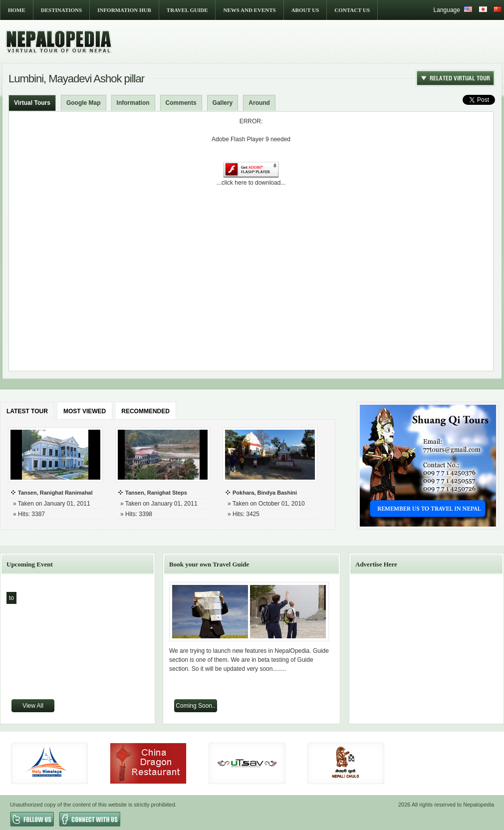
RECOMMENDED (145, 411)
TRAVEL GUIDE (187, 10)
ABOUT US (305, 10)
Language (447, 10)
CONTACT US (352, 10)
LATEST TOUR (27, 411)
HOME (17, 10)
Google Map (84, 103)
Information (133, 103)
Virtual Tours (32, 103)
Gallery (223, 103)
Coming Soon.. (195, 706)
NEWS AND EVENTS (249, 10)
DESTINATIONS (61, 10)
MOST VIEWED (85, 411)
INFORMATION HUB (124, 10)
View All (33, 706)
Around (259, 103)
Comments (181, 103)
